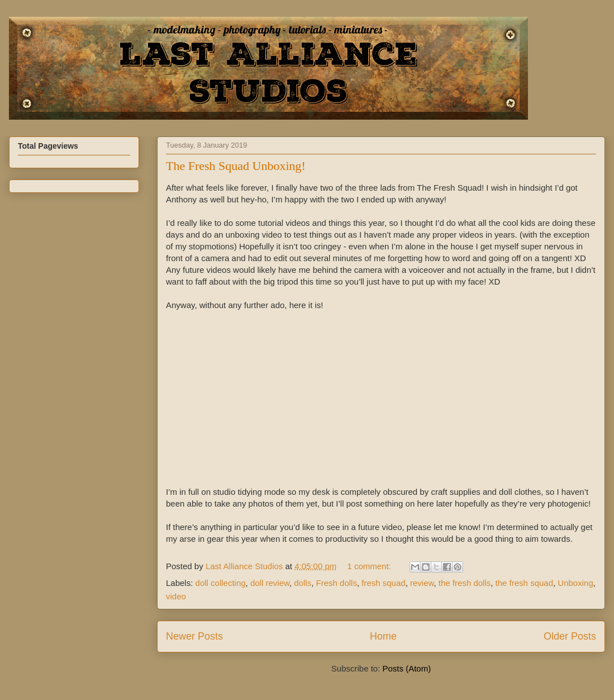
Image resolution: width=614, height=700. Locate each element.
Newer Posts (194, 636)
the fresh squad (524, 583)
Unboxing (575, 583)
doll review (270, 583)
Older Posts (570, 636)
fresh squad (383, 583)
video (176, 596)
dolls (303, 583)
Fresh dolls (337, 583)
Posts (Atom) (407, 668)
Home (383, 636)
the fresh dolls (465, 583)
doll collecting (221, 583)
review (422, 583)
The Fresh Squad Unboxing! (236, 166)
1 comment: (370, 566)
